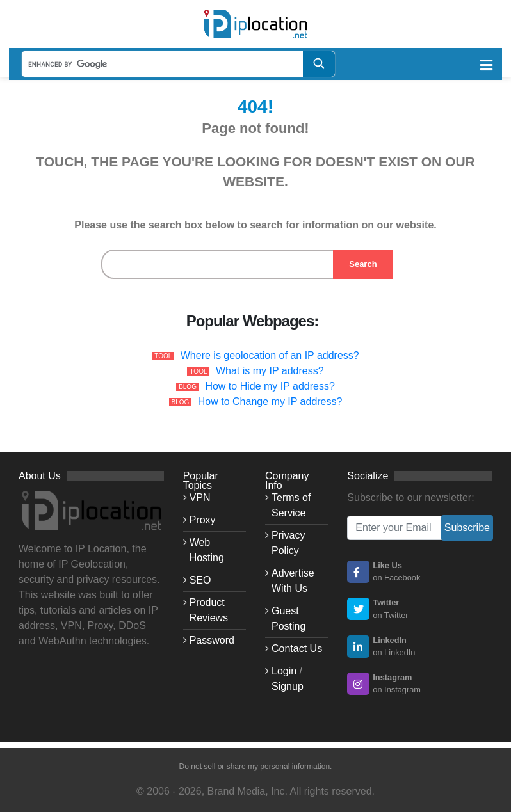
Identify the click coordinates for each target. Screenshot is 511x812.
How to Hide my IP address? (270, 386)
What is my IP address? (270, 371)
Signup (288, 686)
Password (212, 640)
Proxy (203, 520)
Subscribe (467, 528)
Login (284, 671)
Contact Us (297, 649)
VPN (200, 498)
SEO (200, 580)
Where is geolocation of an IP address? (270, 355)
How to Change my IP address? (270, 402)
